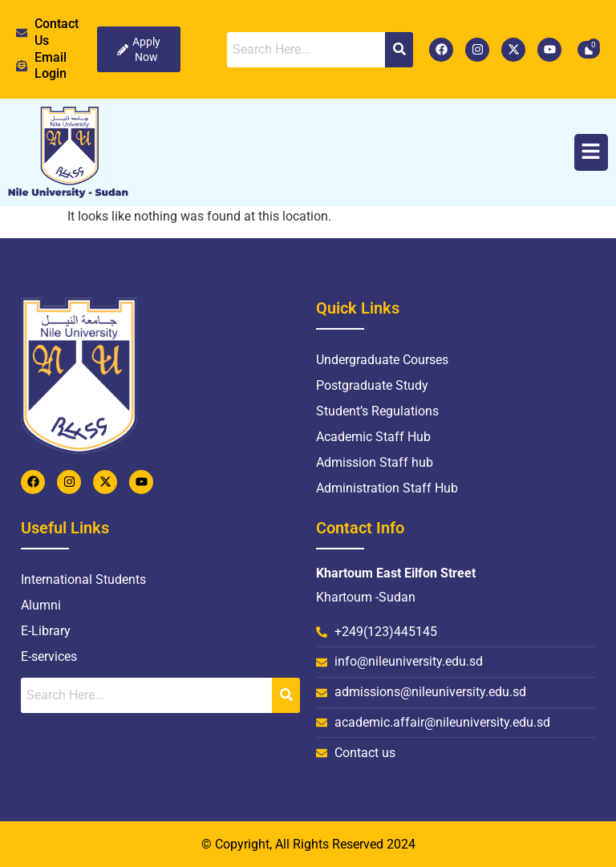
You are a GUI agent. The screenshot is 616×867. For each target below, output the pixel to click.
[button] (592, 153)
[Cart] (589, 50)
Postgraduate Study (372, 385)
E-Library (46, 631)
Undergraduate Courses (382, 360)
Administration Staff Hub (387, 488)
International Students (83, 579)
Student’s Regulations (377, 411)
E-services (49, 656)
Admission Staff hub (375, 462)
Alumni (41, 605)
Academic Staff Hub (373, 437)
